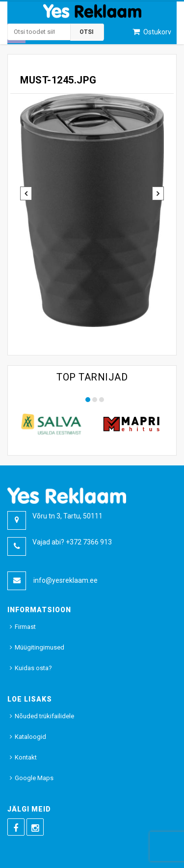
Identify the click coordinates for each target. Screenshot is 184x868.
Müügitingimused (39, 647)
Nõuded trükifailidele (44, 716)
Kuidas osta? (33, 668)
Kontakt (26, 757)
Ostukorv (157, 32)
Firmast (25, 627)
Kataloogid (30, 737)
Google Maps (34, 778)
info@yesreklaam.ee (66, 580)
